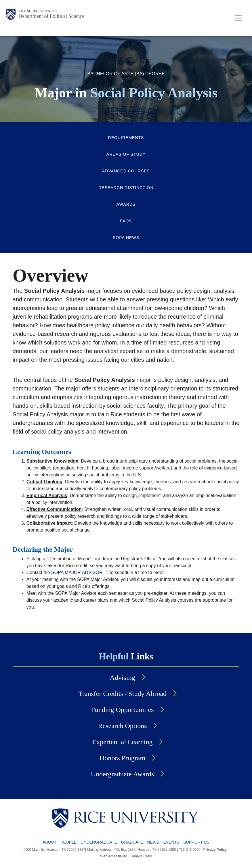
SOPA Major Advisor (77, 572)
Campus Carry (141, 856)
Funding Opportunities (122, 710)
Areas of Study (126, 154)
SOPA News (126, 238)
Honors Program (122, 758)
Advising (122, 678)
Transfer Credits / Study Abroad (122, 694)
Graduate (132, 842)
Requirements (126, 138)
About (49, 842)
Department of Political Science (51, 16)
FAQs (126, 221)
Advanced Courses (126, 171)
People (68, 842)
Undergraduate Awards (122, 774)
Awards (126, 204)
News (153, 842)
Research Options (123, 726)
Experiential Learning (123, 742)
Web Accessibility (113, 856)
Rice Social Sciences (38, 11)
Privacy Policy (215, 850)
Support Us (197, 842)
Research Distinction (126, 188)
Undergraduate (99, 842)
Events (171, 842)
